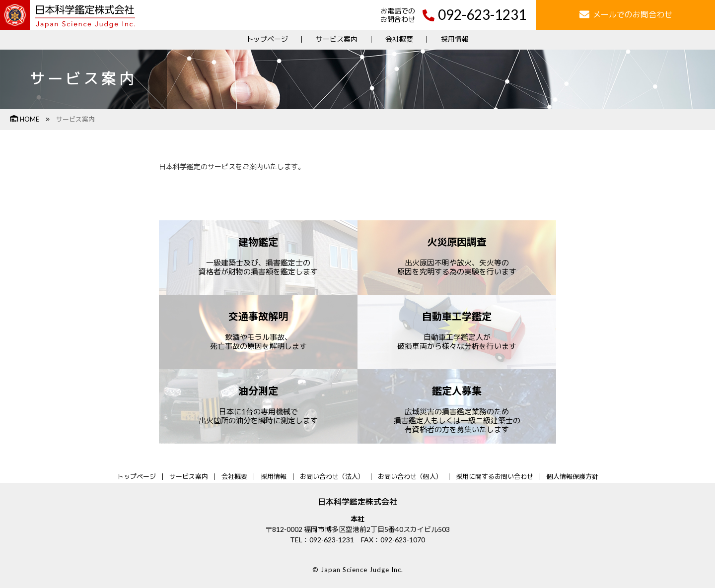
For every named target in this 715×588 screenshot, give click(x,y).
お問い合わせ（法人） (332, 476)
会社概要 (399, 39)
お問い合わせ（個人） (410, 476)
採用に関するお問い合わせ (495, 476)
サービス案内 (337, 39)
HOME (25, 119)
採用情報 (455, 39)
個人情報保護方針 (572, 476)
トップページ (267, 39)
